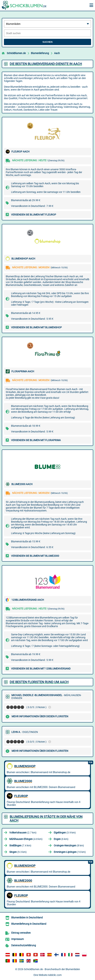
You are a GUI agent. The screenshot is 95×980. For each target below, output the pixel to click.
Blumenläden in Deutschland (27, 918)
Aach (57, 53)
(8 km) (69, 845)
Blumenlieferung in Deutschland (29, 924)
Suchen (47, 42)
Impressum (17, 939)
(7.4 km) (20, 845)
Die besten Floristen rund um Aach (39, 682)
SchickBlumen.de (16, 53)
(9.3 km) (18, 852)
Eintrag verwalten (21, 933)
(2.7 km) (23, 833)
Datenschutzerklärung (24, 945)
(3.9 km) (65, 833)
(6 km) (61, 839)
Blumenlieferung (40, 53)
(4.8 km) (26, 839)
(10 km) (70, 852)
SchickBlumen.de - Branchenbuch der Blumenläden (52, 969)
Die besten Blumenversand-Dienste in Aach (46, 64)
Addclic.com (55, 975)
